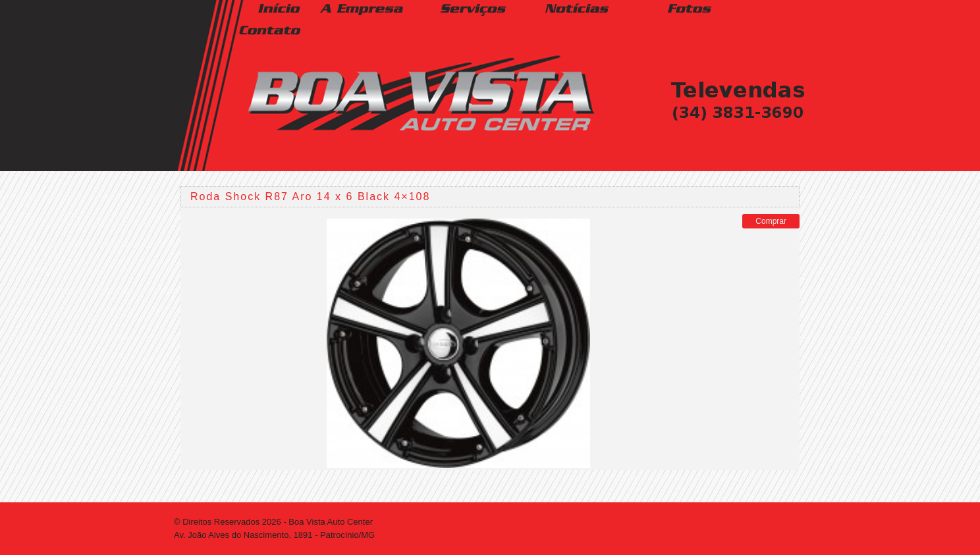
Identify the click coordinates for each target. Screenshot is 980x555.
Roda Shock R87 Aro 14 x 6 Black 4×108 (310, 197)
